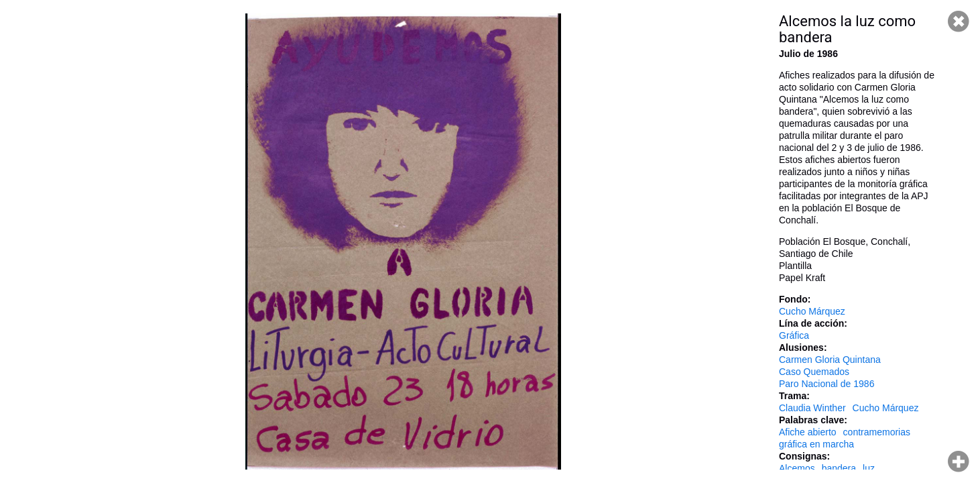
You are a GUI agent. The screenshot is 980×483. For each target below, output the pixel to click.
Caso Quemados (814, 372)
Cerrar (959, 21)
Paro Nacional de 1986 (826, 384)
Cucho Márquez (812, 311)
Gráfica (794, 335)
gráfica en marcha (816, 444)
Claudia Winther (812, 408)
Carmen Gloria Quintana (830, 360)
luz (869, 468)
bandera (839, 468)
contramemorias (877, 432)
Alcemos (797, 468)
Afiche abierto (808, 432)
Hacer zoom (959, 462)
